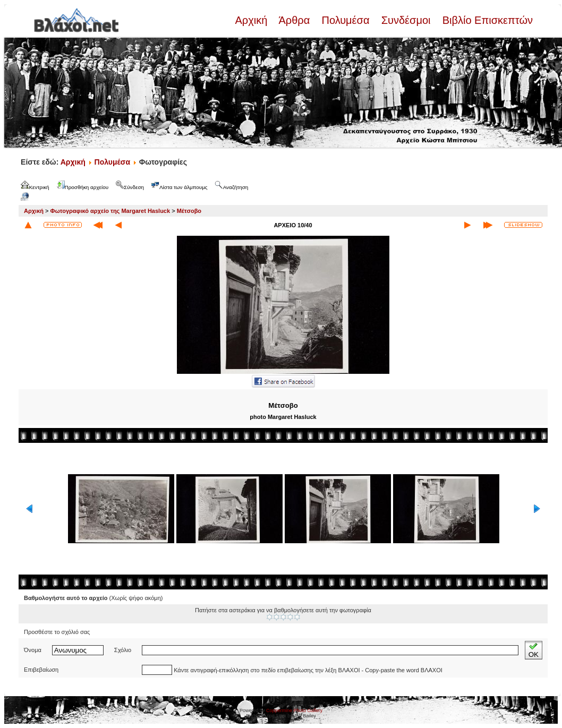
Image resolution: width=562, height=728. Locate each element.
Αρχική (252, 20)
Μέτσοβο (189, 211)
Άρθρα (295, 20)
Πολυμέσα (346, 20)
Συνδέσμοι (406, 20)
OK (534, 650)
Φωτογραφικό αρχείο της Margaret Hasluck (110, 211)
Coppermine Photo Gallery (294, 710)
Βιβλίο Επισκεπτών (486, 20)
